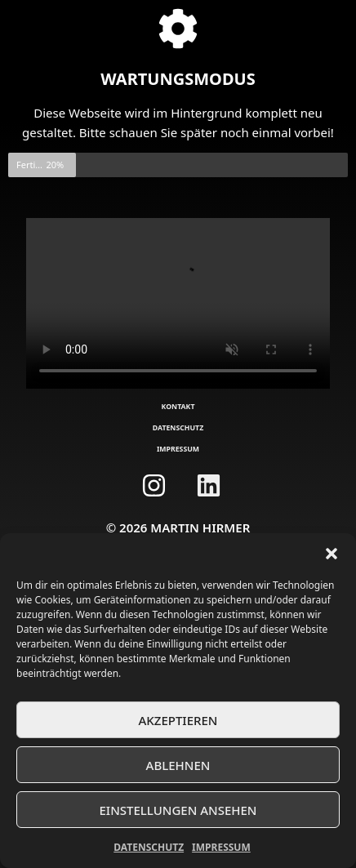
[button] (332, 554)
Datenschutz (149, 847)
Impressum (221, 847)
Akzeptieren (178, 720)
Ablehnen (178, 765)
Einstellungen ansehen (178, 810)
